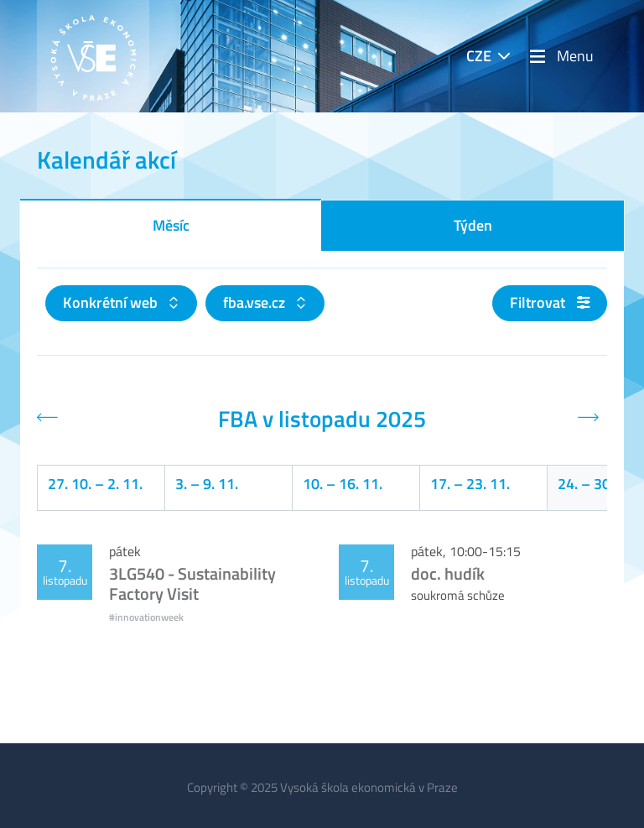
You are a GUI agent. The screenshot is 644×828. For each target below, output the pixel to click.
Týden (473, 225)
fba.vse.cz (256, 302)
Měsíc (171, 225)
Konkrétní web (112, 302)
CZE (479, 56)
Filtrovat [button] (550, 302)
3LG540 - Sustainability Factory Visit (192, 583)
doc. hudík (448, 573)
